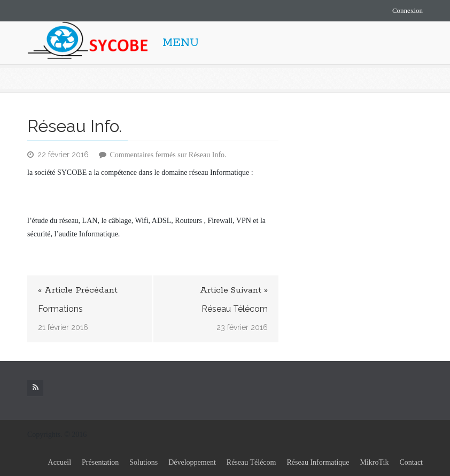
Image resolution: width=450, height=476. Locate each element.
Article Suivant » (234, 290)
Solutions (143, 462)
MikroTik (375, 462)
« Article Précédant (78, 290)
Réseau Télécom (235, 309)
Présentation (100, 462)
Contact (411, 462)
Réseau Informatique (318, 462)
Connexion (408, 10)
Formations (60, 309)
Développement (192, 462)
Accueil (60, 462)
